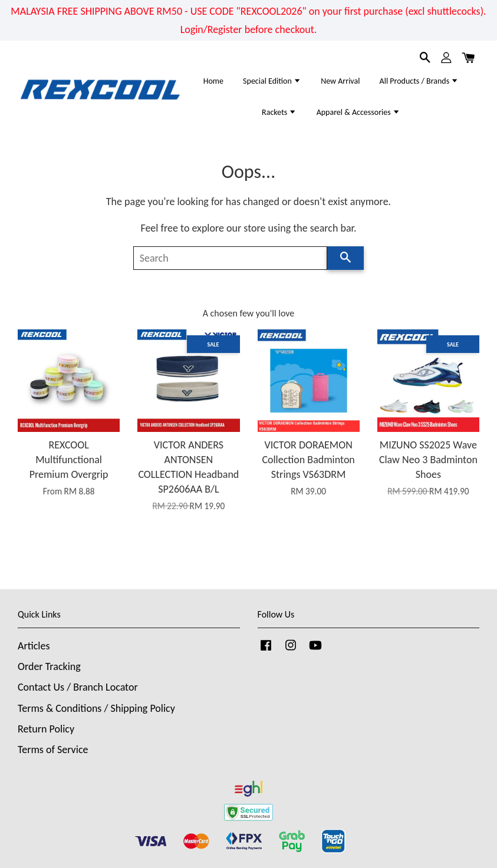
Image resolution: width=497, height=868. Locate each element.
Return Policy (46, 729)
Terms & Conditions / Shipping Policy (96, 708)
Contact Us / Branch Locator (78, 687)
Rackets (279, 112)
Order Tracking (49, 666)
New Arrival (340, 81)
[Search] (231, 258)
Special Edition (272, 81)
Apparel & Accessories (358, 112)
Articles (34, 646)
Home (213, 81)
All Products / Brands (419, 81)
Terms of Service (53, 750)
